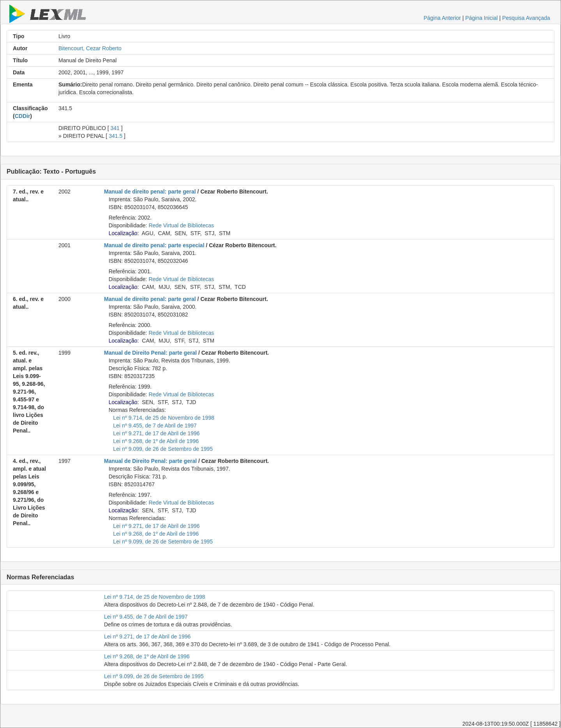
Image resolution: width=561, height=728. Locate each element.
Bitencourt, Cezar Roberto (90, 48)
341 (115, 128)
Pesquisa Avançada (526, 18)
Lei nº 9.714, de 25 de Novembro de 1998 (164, 418)
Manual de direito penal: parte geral (150, 192)
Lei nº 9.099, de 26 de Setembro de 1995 (163, 449)
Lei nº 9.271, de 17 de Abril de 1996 (156, 433)
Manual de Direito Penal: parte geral (150, 353)
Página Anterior (442, 18)
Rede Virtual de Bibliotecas (181, 225)
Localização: (124, 233)
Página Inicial (481, 18)
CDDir (23, 116)
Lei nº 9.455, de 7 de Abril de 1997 (155, 426)
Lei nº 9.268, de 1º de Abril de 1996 (156, 441)
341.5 (116, 136)
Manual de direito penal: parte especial (154, 245)
